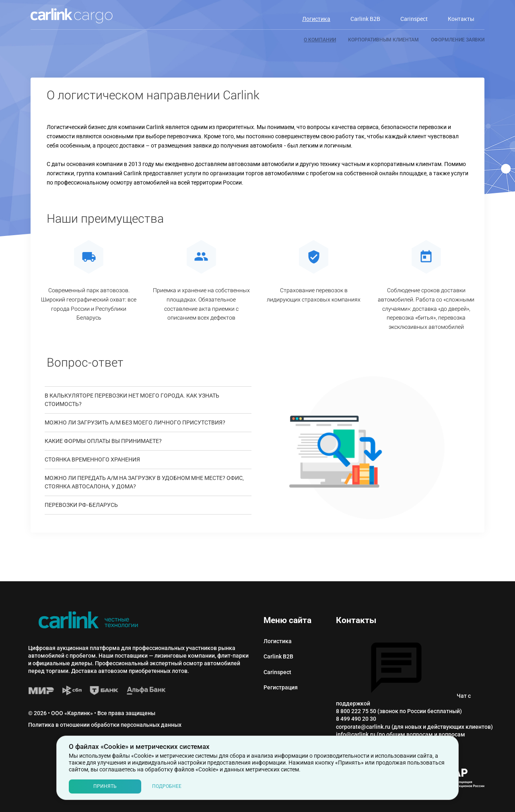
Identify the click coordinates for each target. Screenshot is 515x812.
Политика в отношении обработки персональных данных (105, 725)
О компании (320, 40)
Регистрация (281, 687)
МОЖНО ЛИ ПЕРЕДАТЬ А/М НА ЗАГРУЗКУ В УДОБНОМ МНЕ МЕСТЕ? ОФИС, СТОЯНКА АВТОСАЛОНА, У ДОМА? (144, 482)
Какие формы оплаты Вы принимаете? (103, 441)
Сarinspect (277, 672)
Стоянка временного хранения (92, 460)
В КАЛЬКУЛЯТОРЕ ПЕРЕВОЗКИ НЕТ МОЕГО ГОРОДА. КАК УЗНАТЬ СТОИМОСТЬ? (132, 400)
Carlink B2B (278, 656)
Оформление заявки (458, 40)
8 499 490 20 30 (356, 719)
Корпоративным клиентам (383, 40)
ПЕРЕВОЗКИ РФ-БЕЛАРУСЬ (81, 505)
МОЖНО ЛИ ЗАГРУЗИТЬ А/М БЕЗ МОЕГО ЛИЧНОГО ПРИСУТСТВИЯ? (135, 423)
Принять (105, 786)
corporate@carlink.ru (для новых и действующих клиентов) (414, 727)
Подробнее (167, 786)
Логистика (278, 641)
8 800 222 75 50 (356, 711)
